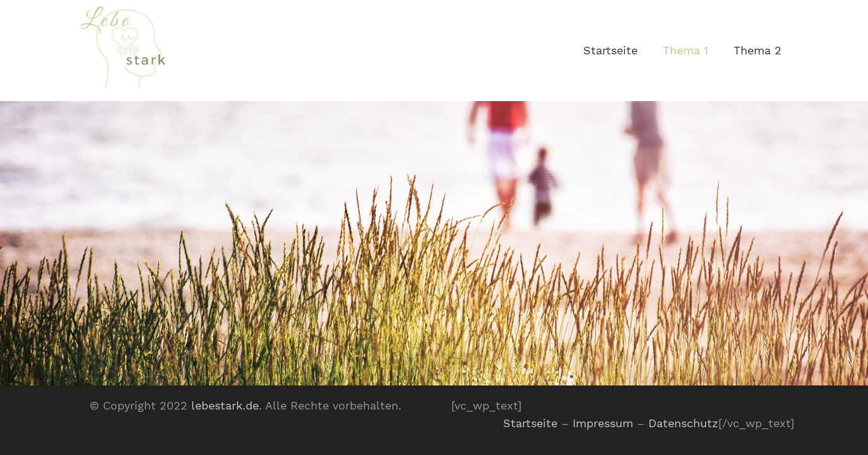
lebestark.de (225, 405)
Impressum (603, 423)
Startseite (530, 423)
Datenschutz (683, 423)
